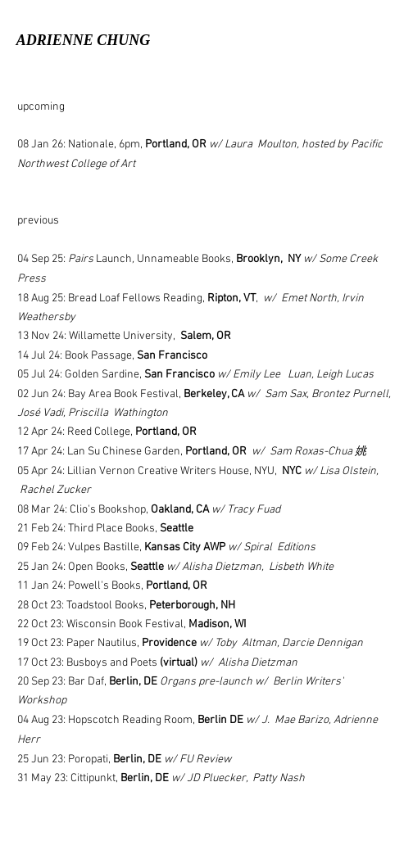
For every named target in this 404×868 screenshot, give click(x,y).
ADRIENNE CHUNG (84, 40)
